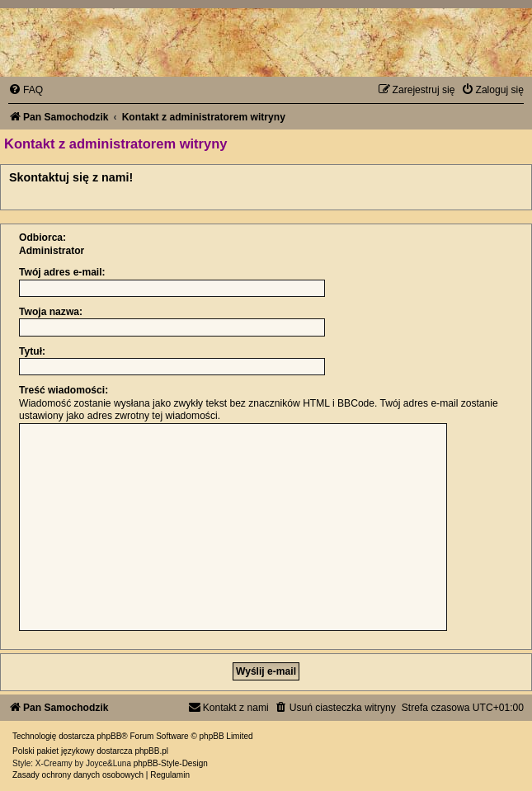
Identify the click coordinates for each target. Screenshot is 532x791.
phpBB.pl (151, 751)
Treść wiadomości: (64, 390)
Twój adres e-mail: (62, 272)
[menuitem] (26, 90)
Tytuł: (32, 351)
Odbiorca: (42, 238)
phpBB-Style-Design (171, 763)
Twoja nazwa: (51, 312)
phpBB (109, 736)
